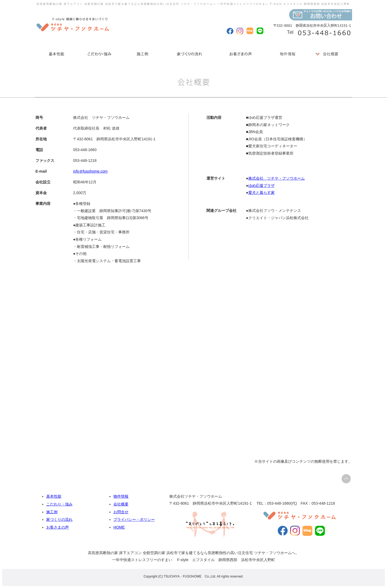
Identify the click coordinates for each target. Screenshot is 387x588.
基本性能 (54, 496)
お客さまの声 (58, 527)
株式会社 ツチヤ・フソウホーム (277, 178)
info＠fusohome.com (90, 171)
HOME (119, 527)
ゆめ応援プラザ (261, 186)
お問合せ (121, 512)
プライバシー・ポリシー (134, 519)
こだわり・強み (59, 504)
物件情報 (121, 496)
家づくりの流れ (59, 519)
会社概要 (121, 504)
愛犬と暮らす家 (261, 193)
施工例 (52, 512)
